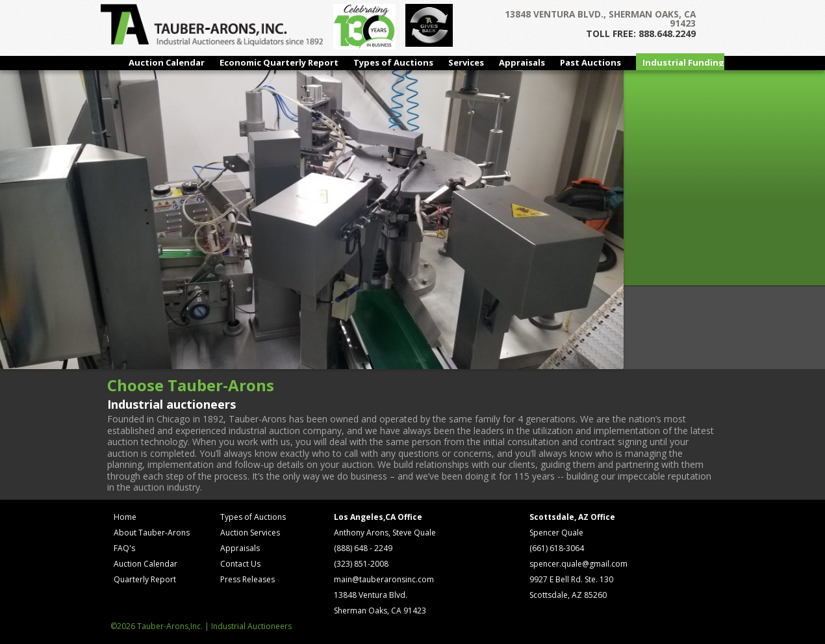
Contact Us (240, 564)
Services (466, 62)
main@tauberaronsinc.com (384, 579)
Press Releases (247, 579)
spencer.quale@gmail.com (578, 564)
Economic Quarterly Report (279, 62)
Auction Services (250, 533)
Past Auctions (590, 62)
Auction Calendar (167, 62)
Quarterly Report (145, 579)
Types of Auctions (393, 62)
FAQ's (124, 548)
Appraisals (522, 62)
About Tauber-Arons (152, 533)
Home (125, 517)
